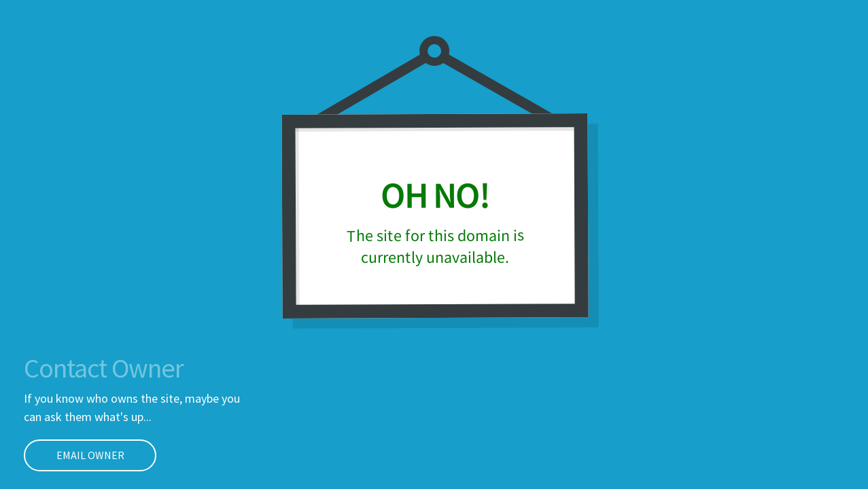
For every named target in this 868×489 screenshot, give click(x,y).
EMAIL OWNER (74, 455)
